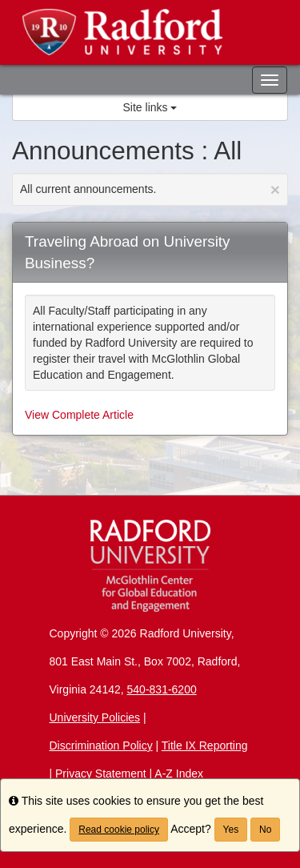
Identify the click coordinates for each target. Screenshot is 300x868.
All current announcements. (150, 189)
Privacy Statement (101, 774)
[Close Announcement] (275, 189)
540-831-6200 (162, 689)
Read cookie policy (119, 830)
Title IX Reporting (205, 745)
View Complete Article (79, 415)
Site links (150, 107)
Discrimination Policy (101, 745)
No (265, 830)
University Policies (95, 717)
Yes (231, 830)
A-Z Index (179, 774)
